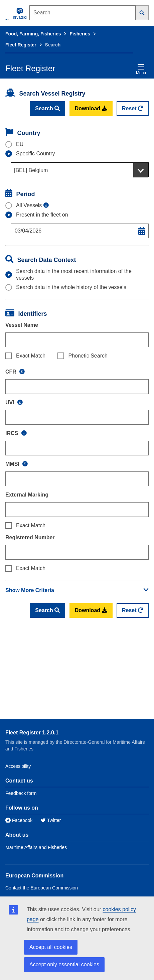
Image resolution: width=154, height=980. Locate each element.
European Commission (34, 876)
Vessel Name (22, 325)
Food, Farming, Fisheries (33, 34)
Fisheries (80, 34)
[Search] (142, 13)
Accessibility (18, 766)
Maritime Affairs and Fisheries (36, 847)
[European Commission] (8, 19)
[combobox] (80, 170)
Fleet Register (21, 45)
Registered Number (30, 537)
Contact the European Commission (42, 888)
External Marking (27, 495)
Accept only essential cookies (64, 964)
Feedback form (21, 793)
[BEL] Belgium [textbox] (31, 170)
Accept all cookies (51, 947)
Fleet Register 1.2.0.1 (32, 733)
